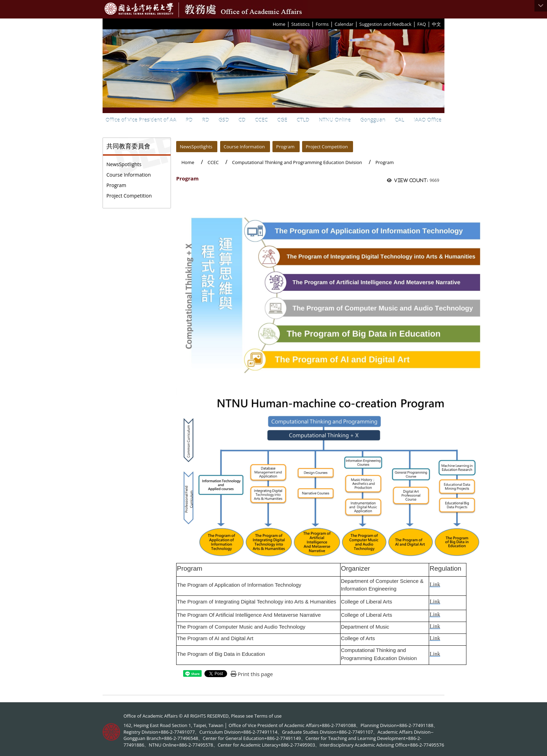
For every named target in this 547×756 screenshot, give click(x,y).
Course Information (129, 175)
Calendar (344, 24)
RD (205, 120)
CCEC (261, 120)
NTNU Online (335, 120)
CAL (400, 120)
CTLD (303, 120)
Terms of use (268, 716)
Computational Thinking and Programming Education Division (297, 162)
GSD (224, 120)
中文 (436, 24)
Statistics (301, 24)
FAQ (422, 24)
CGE (282, 120)
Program (116, 185)
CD (242, 120)
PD (189, 120)
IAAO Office (428, 120)
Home (279, 24)
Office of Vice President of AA (141, 120)
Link (435, 584)
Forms (322, 24)
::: (270, 24)
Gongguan (373, 120)
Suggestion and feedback (385, 24)
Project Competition (129, 196)
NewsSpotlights (124, 164)
